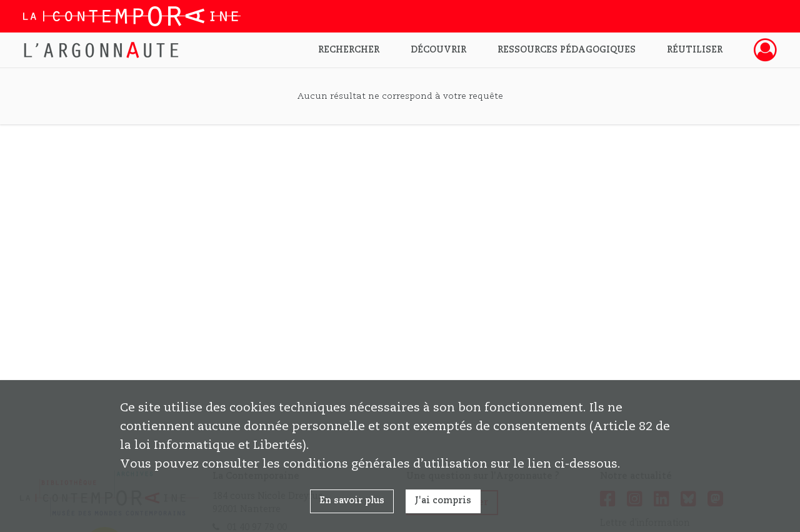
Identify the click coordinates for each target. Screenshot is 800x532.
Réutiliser (695, 50)
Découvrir (438, 50)
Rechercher (349, 50)
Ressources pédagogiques (567, 50)
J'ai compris (443, 501)
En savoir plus (352, 501)
